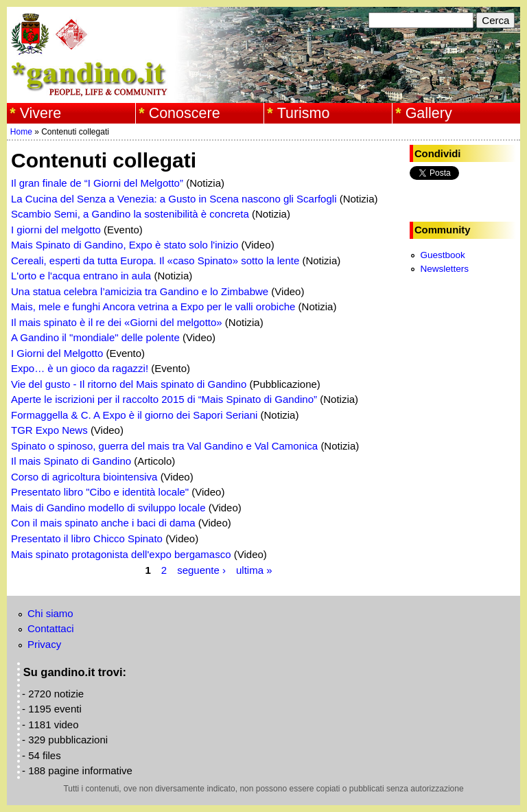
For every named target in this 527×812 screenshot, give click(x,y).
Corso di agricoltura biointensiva (84, 477)
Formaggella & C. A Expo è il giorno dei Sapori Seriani (134, 415)
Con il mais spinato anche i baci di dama (103, 523)
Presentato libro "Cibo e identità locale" (100, 492)
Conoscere (185, 113)
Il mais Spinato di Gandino (71, 461)
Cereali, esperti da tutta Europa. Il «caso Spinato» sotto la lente (155, 260)
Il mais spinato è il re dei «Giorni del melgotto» (117, 322)
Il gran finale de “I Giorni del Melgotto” (97, 183)
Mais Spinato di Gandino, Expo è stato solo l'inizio (125, 245)
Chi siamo (50, 613)
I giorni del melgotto (56, 230)
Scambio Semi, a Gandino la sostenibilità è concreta (130, 214)
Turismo (304, 113)
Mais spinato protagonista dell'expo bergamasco (121, 554)
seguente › (201, 569)
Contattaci (51, 628)
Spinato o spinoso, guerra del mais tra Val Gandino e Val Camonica (164, 446)
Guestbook (442, 255)
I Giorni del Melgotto (57, 353)
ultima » (254, 569)
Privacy (44, 644)
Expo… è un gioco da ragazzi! (80, 368)
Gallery (429, 113)
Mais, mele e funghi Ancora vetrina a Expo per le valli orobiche (153, 306)
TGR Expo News (49, 430)
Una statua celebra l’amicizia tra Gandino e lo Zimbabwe (140, 291)
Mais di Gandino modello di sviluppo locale (108, 508)
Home (21, 132)
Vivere (41, 113)
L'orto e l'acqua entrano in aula (81, 276)
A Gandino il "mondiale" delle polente (95, 337)
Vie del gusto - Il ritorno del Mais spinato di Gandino (129, 384)
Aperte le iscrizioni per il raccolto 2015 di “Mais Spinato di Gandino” (164, 399)
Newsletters (444, 269)
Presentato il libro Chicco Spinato (87, 538)
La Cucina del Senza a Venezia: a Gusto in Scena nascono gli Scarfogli (174, 199)
